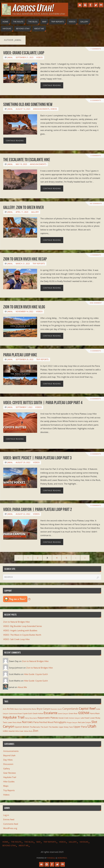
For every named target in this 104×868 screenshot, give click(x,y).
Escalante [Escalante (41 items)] (51, 713)
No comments (96, 204)
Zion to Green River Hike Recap (25, 259)
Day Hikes (8, 760)
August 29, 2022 (23, 462)
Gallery (35, 212)
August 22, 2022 (23, 514)
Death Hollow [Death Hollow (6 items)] (38, 713)
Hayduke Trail (10, 777)
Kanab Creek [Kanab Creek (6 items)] (64, 718)
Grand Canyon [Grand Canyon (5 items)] (63, 714)
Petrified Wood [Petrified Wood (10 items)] (46, 722)
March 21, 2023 (23, 264)
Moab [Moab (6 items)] (19, 722)
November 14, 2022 (25, 311)
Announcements (41, 109)
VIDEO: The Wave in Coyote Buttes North (22, 635)
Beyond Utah (9, 755)
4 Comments (96, 156)
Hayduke (84, 842)
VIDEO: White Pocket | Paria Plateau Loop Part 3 (37, 458)
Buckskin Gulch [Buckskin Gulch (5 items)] (57, 709)
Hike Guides (9, 781)
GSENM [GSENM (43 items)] (84, 713)
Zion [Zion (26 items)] (35, 731)
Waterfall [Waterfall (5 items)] (12, 731)
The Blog (29, 842)
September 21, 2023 (25, 57)
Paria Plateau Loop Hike (20, 355)
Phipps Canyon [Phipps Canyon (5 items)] (72, 722)
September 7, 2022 (24, 407)
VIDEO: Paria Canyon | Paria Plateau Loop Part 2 (38, 509)
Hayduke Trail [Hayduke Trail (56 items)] (14, 717)
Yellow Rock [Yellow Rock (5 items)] (28, 731)
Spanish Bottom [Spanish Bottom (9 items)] (22, 727)
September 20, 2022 (25, 359)
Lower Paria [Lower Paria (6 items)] (12, 722)
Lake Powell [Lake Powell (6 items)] (85, 718)
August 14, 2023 (23, 109)
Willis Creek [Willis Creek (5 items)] (19, 731)
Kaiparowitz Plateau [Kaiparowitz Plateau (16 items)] (48, 718)
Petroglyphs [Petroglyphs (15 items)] (60, 722)
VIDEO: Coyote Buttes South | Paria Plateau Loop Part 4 (43, 403)
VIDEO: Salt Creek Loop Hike (16, 639)
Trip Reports (39, 264)
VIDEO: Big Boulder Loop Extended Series (23, 626)
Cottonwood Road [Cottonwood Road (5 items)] (15, 714)
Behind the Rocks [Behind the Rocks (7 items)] (30, 709)
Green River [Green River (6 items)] (73, 713)
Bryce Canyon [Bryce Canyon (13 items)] (44, 709)
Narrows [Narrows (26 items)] (27, 722)
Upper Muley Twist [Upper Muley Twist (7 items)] (66, 727)
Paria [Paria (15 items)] (36, 722)
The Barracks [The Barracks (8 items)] (35, 727)
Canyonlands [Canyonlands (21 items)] (70, 709)
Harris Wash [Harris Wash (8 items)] (95, 713)
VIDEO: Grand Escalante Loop (24, 53)
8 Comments (96, 399)
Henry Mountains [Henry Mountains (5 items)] (31, 718)
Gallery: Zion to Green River (23, 207)
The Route (16, 842)
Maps (6, 786)
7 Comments (96, 49)
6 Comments (96, 100)
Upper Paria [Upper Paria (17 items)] (80, 727)
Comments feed (11, 824)
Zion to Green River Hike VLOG (24, 307)
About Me (22, 687)
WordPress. (62, 858)
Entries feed (9, 819)
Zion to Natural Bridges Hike (16, 622)
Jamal (10, 57)
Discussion (8, 764)
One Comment (96, 303)
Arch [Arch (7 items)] (5, 709)
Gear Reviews (10, 773)
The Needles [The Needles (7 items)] (53, 727)
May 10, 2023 (21, 164)
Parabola (51, 858)
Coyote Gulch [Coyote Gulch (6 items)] (27, 713)
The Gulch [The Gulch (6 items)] (44, 727)
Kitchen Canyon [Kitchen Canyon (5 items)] (74, 718)
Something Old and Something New (28, 104)
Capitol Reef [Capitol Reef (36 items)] (87, 708)
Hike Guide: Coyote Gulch (36, 674)
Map (38, 842)
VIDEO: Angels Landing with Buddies (20, 630)
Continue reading (52, 85)
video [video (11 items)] (5, 731)
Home (5, 842)
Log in (6, 815)
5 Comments (96, 351)
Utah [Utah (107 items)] (92, 726)
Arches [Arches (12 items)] (10, 709)
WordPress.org (10, 828)
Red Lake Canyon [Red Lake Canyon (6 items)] (84, 722)
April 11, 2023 (22, 212)
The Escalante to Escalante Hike (27, 160)
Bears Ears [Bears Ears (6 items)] (19, 709)
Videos (40, 57)
